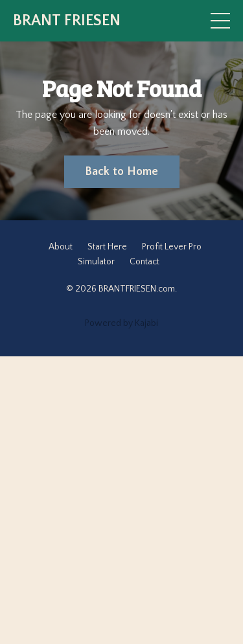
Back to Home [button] (122, 172)
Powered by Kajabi (121, 323)
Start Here (107, 247)
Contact (145, 262)
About (61, 247)
